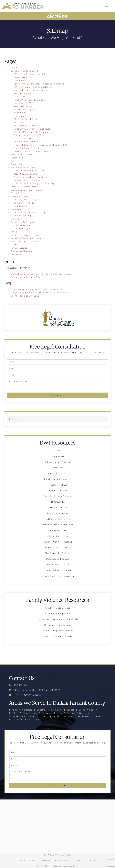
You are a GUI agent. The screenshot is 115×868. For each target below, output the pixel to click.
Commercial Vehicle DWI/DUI (29, 135)
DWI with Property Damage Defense (32, 87)
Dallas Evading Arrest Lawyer (25, 235)
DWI (8, 284)
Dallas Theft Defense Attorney (26, 238)
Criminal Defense (17, 268)
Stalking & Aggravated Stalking (26, 190)
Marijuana (19, 116)
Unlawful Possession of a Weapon (31, 132)
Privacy (14, 232)
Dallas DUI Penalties (24, 203)
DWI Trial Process (22, 138)
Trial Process (58, 456)
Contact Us (16, 164)
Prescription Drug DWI (25, 110)
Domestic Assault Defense (27, 180)
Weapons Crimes (19, 196)
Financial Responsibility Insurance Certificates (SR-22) (41, 145)
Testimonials (17, 158)
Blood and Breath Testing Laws (57, 525)
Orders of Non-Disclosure (58, 565)
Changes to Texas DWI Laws (25, 296)
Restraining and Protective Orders (31, 177)
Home (14, 68)
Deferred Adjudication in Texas (26, 277)
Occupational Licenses (57, 559)
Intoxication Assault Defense (25, 242)
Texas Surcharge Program (27, 148)
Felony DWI (19, 97)
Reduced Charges (23, 106)
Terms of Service (19, 248)
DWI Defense (57, 451)
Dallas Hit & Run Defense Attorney (28, 212)
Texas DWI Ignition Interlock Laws (31, 151)
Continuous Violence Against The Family (34, 184)
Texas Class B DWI (23, 103)
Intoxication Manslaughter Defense (31, 90)
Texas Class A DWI (23, 77)
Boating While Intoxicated (27, 126)
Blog (13, 161)
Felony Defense (18, 193)
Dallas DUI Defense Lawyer (24, 200)
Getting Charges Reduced (57, 462)
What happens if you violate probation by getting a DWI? (39, 289)
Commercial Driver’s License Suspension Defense (39, 84)
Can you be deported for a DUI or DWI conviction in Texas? (40, 293)
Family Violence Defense (58, 608)
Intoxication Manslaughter (57, 479)
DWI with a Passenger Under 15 (29, 74)
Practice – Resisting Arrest (24, 187)
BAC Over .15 (20, 122)
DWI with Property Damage (58, 496)
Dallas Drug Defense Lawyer (25, 222)
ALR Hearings (18, 209)
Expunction (16, 219)
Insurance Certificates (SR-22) (58, 542)
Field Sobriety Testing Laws (57, 519)
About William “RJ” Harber (24, 155)
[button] (106, 6)
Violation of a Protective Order (29, 171)
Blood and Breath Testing (27, 119)
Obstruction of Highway (26, 142)
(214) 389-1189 (31, 353)
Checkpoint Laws (57, 530)
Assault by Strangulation (26, 174)
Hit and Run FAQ (22, 216)
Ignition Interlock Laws (58, 536)
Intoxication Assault (57, 473)
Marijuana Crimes (23, 225)
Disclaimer (16, 254)
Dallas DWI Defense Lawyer (25, 71)
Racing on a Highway (21, 251)
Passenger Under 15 (58, 508)
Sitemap (15, 245)
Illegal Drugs (20, 113)
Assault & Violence (20, 206)
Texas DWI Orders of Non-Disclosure (32, 129)
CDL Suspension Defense (57, 553)
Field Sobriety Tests (23, 93)
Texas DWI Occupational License (30, 100)
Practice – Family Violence (24, 167)
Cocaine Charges (22, 229)
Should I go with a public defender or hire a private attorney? (41, 274)
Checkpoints (20, 81)
